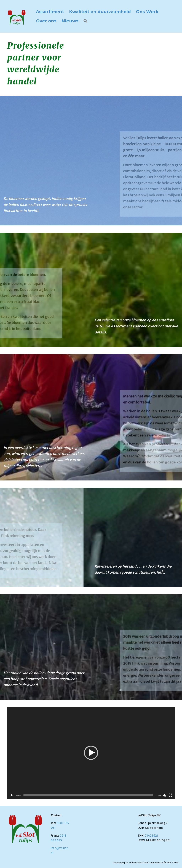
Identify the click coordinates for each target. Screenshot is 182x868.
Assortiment (50, 12)
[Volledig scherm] (170, 795)
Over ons (46, 21)
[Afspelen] (12, 795)
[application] (91, 753)
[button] (86, 21)
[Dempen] (165, 795)
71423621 (152, 836)
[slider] (88, 795)
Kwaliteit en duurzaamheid (100, 12)
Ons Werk (147, 12)
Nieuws (70, 21)
